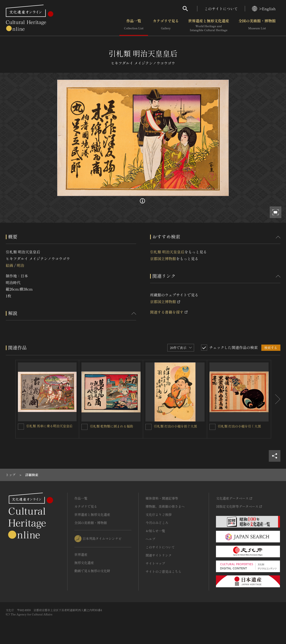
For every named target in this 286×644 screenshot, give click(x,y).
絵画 (10, 265)
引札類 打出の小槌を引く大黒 (239, 426)
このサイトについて (221, 9)
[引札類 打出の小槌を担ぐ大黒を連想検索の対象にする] (148, 427)
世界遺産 (81, 554)
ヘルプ (151, 539)
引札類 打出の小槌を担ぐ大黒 (175, 426)
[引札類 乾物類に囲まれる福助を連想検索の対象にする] (84, 427)
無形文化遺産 (84, 563)
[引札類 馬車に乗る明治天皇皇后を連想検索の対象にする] (21, 427)
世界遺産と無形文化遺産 (209, 25)
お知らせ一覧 (155, 531)
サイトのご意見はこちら (164, 571)
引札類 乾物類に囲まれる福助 (111, 426)
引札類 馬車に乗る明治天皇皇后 (50, 426)
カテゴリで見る (166, 25)
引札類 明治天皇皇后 (167, 252)
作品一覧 (134, 25)
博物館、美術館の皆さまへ (165, 506)
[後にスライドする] (276, 399)
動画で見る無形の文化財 (92, 571)
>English (264, 9)
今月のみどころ (157, 523)
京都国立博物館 (163, 259)
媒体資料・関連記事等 (162, 498)
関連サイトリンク (159, 555)
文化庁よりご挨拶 (159, 515)
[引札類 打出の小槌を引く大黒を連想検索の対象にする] (212, 427)
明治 (20, 265)
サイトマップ (155, 563)
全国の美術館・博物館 (257, 25)
